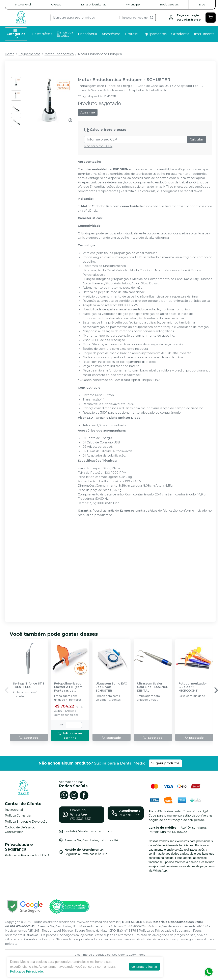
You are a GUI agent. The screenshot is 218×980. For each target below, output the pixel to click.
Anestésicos (111, 34)
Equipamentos (155, 34)
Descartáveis (42, 34)
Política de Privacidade (26, 971)
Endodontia (87, 34)
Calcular (197, 139)
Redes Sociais (169, 5)
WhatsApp (133, 5)
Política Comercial (18, 816)
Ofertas (56, 5)
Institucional (23, 5)
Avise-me (88, 112)
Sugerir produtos (165, 763)
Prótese (131, 34)
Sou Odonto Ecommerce (129, 955)
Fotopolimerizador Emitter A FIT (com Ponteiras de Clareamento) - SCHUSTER (68, 687)
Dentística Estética (65, 34)
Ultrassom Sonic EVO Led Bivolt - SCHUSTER (111, 687)
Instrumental (205, 34)
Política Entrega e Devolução (26, 822)
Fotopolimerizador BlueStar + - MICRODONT (193, 687)
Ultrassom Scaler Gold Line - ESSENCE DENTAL (152, 687)
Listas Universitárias (94, 5)
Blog (202, 5)
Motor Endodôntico (59, 54)
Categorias (16, 34)
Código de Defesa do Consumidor (20, 830)
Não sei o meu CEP (98, 146)
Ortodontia (180, 34)
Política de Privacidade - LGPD (27, 855)
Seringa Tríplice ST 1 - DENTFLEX (28, 685)
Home (10, 54)
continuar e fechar (144, 967)
